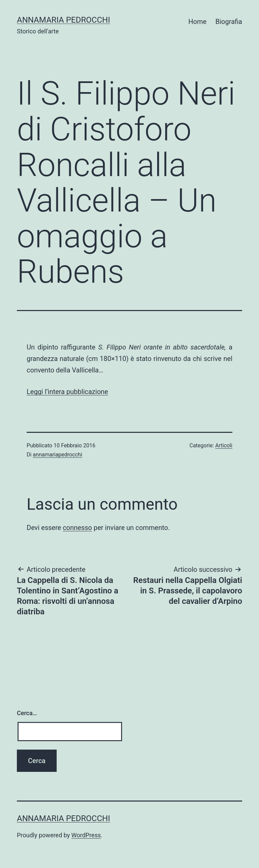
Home (198, 22)
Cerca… (27, 713)
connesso (77, 528)
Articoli (224, 445)
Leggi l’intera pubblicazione (67, 392)
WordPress (86, 835)
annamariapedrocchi (57, 455)
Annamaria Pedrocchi (63, 20)
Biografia (229, 22)
